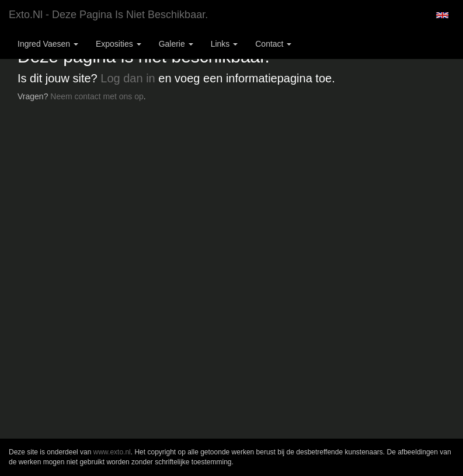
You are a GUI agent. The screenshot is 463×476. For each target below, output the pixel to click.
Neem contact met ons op (97, 96)
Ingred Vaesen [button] (48, 44)
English (442, 15)
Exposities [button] (119, 44)
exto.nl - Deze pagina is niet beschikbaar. (108, 15)
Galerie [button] (176, 44)
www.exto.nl (112, 452)
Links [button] (224, 44)
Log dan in (128, 78)
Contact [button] (273, 44)
